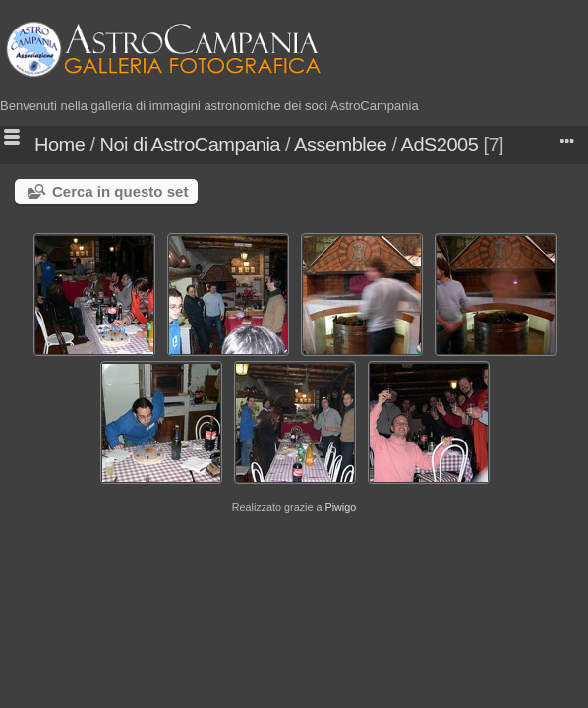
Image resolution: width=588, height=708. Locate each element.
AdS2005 (440, 145)
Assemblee (340, 145)
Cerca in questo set (120, 191)
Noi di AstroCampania (190, 145)
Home (59, 145)
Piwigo (340, 507)
